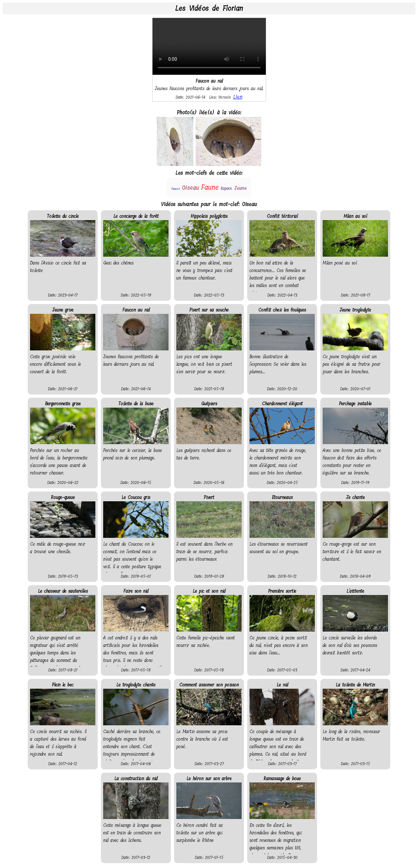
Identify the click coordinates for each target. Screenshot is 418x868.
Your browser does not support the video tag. (209, 46)
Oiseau (190, 188)
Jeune (241, 188)
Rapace (226, 188)
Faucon (176, 189)
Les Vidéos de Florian (209, 8)
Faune (210, 187)
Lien (238, 97)
